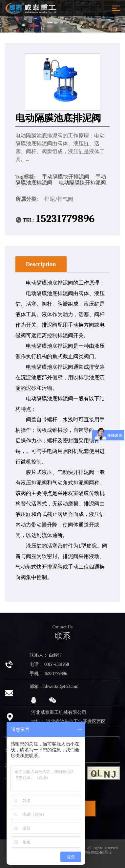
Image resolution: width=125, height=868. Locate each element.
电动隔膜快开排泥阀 (82, 183)
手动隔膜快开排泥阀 (66, 177)
